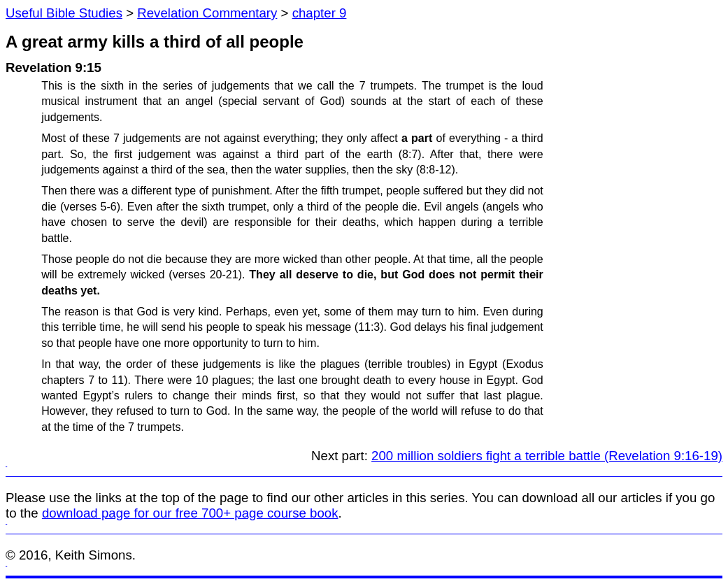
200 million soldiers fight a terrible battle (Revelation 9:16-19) (547, 456)
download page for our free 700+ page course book (190, 513)
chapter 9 (320, 13)
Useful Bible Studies (64, 13)
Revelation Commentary (207, 13)
